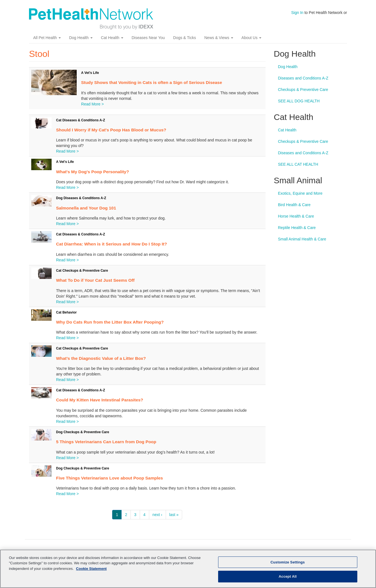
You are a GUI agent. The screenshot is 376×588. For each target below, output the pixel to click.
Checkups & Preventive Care (303, 90)
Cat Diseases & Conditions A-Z (81, 120)
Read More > (92, 104)
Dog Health (81, 38)
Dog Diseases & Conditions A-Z (81, 198)
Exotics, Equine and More (300, 193)
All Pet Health (47, 38)
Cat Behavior (66, 312)
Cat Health (112, 38)
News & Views (219, 38)
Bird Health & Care (294, 205)
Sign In (297, 13)
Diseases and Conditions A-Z (303, 78)
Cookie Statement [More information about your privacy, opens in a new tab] (91, 569)
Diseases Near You (148, 38)
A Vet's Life (90, 73)
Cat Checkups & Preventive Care (82, 271)
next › (157, 515)
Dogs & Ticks (185, 38)
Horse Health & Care (296, 216)
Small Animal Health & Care (302, 239)
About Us (251, 38)
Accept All (288, 576)
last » (174, 515)
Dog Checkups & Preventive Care (83, 432)
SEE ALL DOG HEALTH (299, 101)
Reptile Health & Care (297, 228)
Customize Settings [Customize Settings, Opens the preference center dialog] (288, 562)
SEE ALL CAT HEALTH (298, 164)
